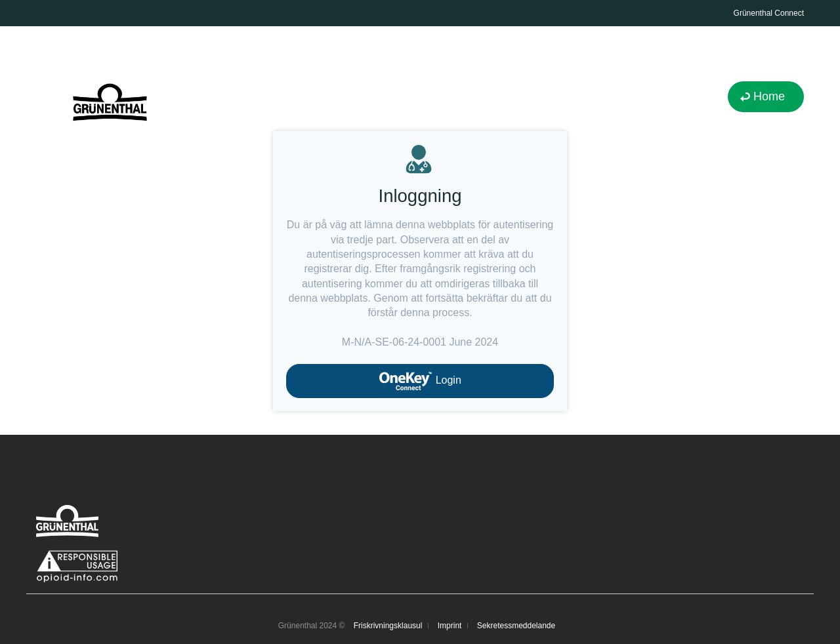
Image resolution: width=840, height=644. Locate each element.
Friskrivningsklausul (388, 626)
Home (769, 96)
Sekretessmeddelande (516, 626)
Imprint (450, 626)
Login (420, 381)
